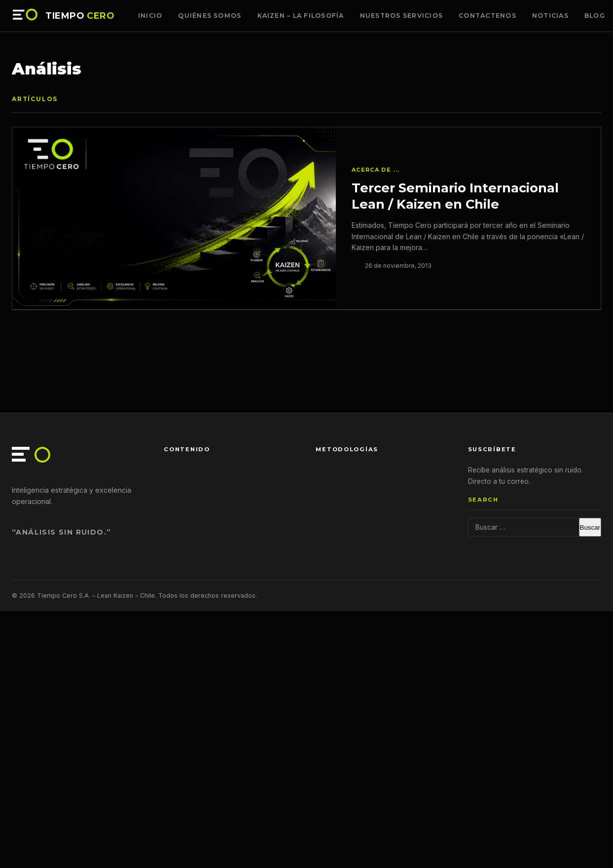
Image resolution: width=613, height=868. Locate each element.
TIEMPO (80, 16)
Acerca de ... (376, 170)
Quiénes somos (210, 16)
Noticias (550, 16)
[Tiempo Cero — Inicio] (26, 16)
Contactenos (487, 16)
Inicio (150, 16)
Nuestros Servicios (401, 16)
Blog (595, 16)
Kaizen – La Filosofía (301, 16)
